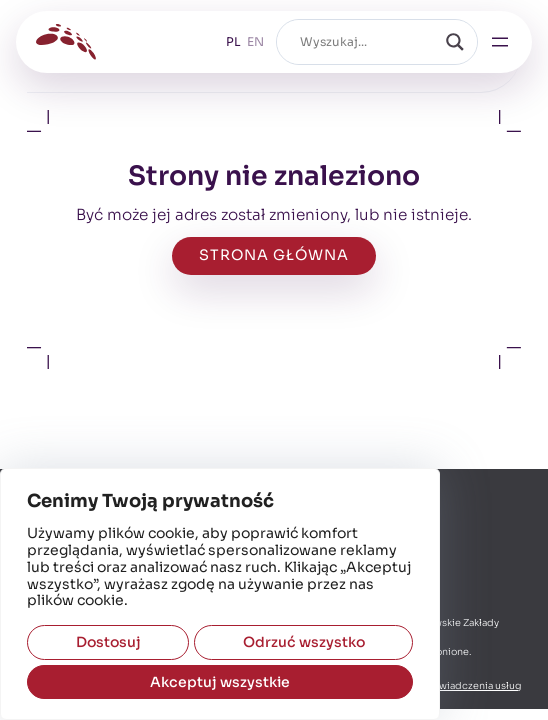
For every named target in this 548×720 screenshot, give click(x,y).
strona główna (274, 255)
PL (233, 41)
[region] (220, 594)
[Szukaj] (455, 42)
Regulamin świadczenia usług (451, 686)
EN (255, 41)
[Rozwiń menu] (500, 42)
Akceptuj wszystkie (220, 682)
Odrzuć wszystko (304, 642)
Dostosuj (108, 642)
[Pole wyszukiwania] (368, 42)
